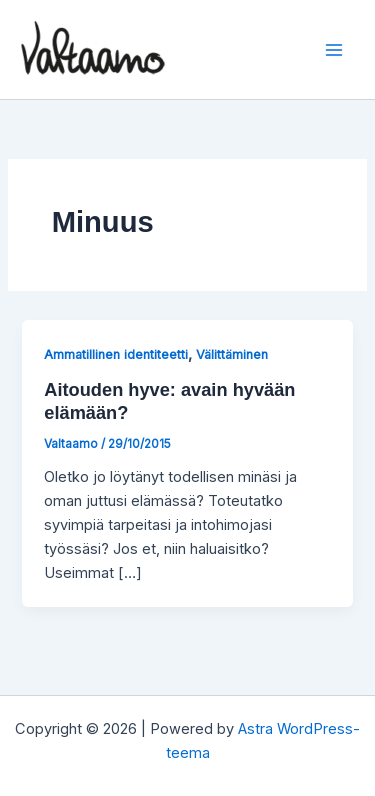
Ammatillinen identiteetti (116, 354)
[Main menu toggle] (334, 50)
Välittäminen (232, 354)
